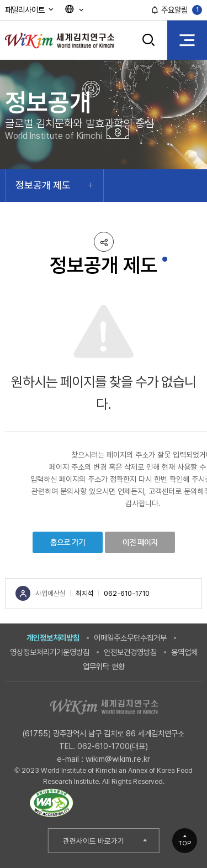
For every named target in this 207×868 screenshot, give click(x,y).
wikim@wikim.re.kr (118, 759)
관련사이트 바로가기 (94, 841)
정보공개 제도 (43, 185)
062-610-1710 (127, 593)
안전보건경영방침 (130, 652)
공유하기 (104, 242)
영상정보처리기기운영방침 (50, 652)
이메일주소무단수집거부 (130, 638)
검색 (149, 40)
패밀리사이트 (30, 10)
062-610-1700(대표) (113, 746)
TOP (185, 843)
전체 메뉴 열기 (187, 40)
